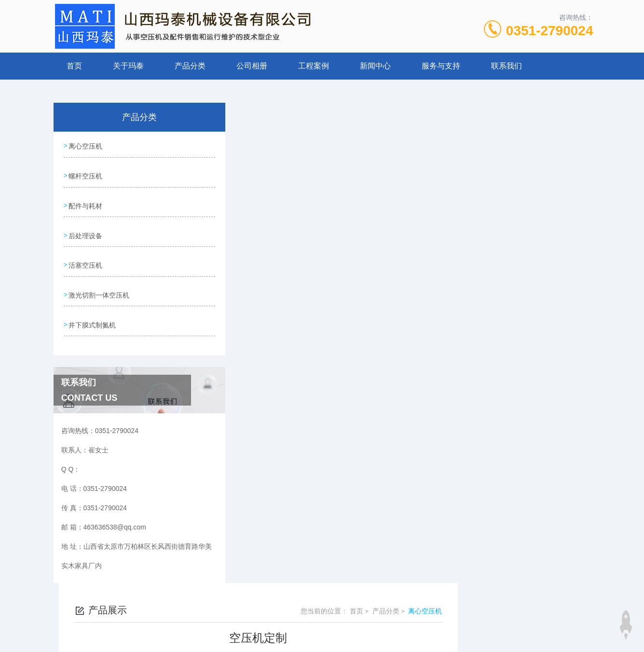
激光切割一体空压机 (99, 283)
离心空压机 (85, 145)
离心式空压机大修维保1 (280, 385)
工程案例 (314, 66)
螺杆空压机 (85, 173)
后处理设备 (85, 228)
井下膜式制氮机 (92, 310)
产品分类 (190, 66)
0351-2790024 (550, 31)
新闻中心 (375, 66)
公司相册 (252, 66)
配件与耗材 (85, 200)
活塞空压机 (85, 255)
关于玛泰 (128, 66)
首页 (74, 66)
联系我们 (507, 66)
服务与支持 (441, 66)
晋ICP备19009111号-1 (390, 621)
